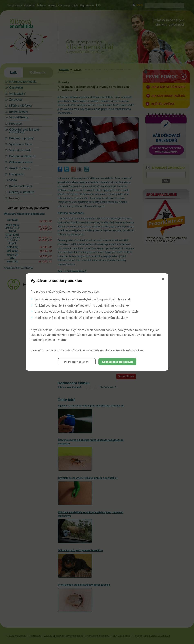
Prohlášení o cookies (130, 350)
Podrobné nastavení (77, 362)
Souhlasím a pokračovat (118, 362)
